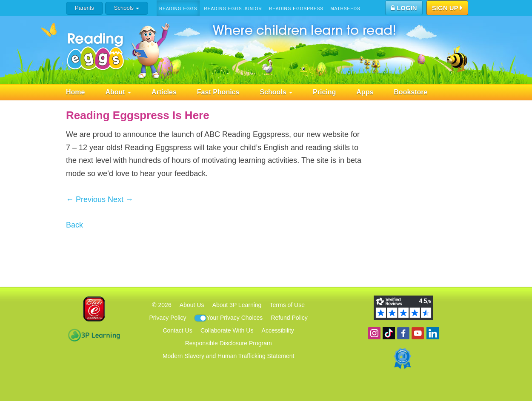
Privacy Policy (167, 318)
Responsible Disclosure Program (229, 343)
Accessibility (278, 330)
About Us (192, 305)
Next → (120, 199)
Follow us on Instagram (374, 333)
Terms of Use (287, 305)
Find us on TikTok (389, 333)
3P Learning (94, 335)
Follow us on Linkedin (433, 333)
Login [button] (404, 8)
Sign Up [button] (448, 9)
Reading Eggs (178, 9)
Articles (164, 92)
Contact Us (177, 330)
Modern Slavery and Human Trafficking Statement (228, 356)
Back (74, 225)
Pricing (324, 92)
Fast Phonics (218, 92)
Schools (127, 8)
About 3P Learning (237, 305)
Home (75, 92)
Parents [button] (84, 8)
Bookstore (410, 92)
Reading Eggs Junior (233, 9)
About (118, 92)
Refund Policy (289, 318)
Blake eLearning (94, 309)
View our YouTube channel (418, 333)
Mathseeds (345, 9)
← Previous (86, 199)
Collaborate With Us (227, 330)
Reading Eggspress (296, 9)
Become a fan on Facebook (403, 333)
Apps (365, 92)
